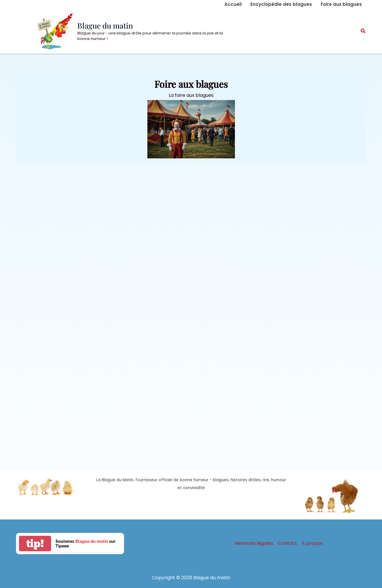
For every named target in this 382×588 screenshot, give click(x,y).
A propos (312, 543)
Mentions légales (254, 543)
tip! (35, 544)
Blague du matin (105, 26)
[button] (363, 32)
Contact (287, 543)
